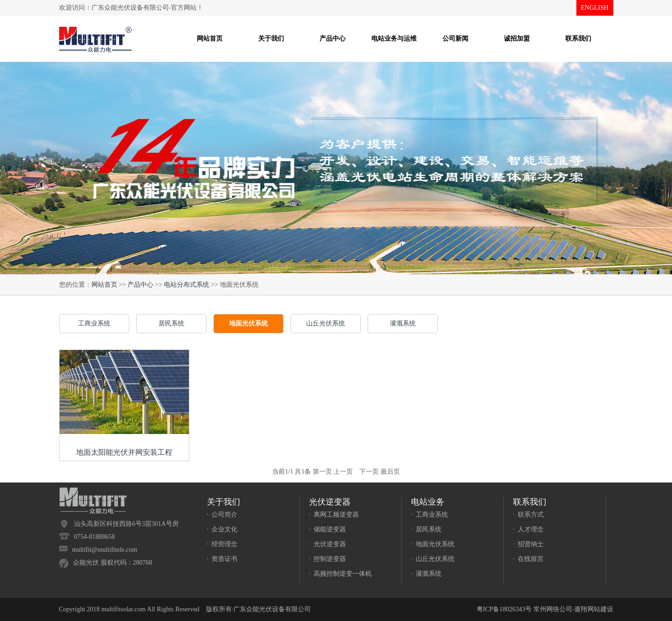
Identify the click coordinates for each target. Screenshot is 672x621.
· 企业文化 (222, 529)
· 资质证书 (222, 559)
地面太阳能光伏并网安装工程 (124, 452)
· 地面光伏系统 (433, 544)
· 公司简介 (222, 515)
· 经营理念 (222, 544)
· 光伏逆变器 (328, 544)
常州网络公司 (553, 609)
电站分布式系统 (187, 285)
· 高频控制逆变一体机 (341, 574)
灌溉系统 (403, 323)
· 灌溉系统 (427, 574)
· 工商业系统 (430, 515)
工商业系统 (94, 323)
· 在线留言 (529, 559)
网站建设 (600, 609)
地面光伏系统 (248, 323)
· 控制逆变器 (328, 559)
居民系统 (171, 323)
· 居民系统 (427, 529)
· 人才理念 (529, 529)
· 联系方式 (529, 515)
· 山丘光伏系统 (433, 559)
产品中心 (140, 285)
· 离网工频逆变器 (334, 515)
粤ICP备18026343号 (504, 609)
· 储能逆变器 (328, 529)
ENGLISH (595, 8)
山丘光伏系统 (326, 323)
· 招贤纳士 (529, 544)
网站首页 (104, 285)
